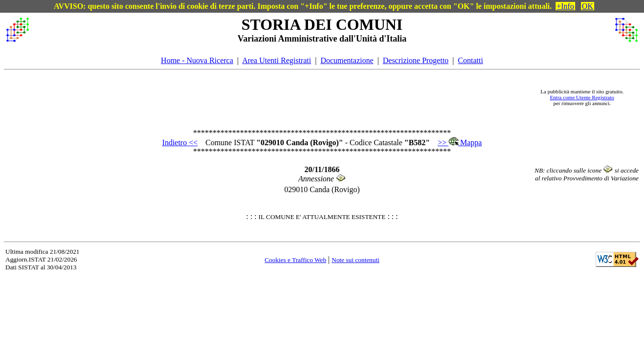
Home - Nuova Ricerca (197, 60)
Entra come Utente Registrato (582, 97)
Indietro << (180, 143)
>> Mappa (459, 143)
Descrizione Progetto (416, 60)
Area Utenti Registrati (277, 60)
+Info (565, 6)
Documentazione (347, 60)
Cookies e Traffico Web (295, 260)
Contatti (471, 60)
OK (588, 6)
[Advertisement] (282, 97)
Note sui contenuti (355, 260)
